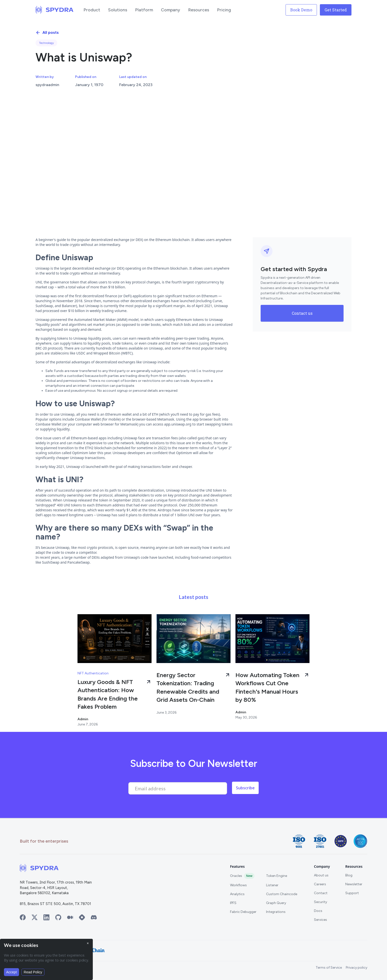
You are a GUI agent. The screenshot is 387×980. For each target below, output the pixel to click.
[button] (92, 10)
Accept (11, 972)
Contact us (302, 313)
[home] (55, 10)
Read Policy (33, 972)
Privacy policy (357, 968)
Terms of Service (329, 968)
